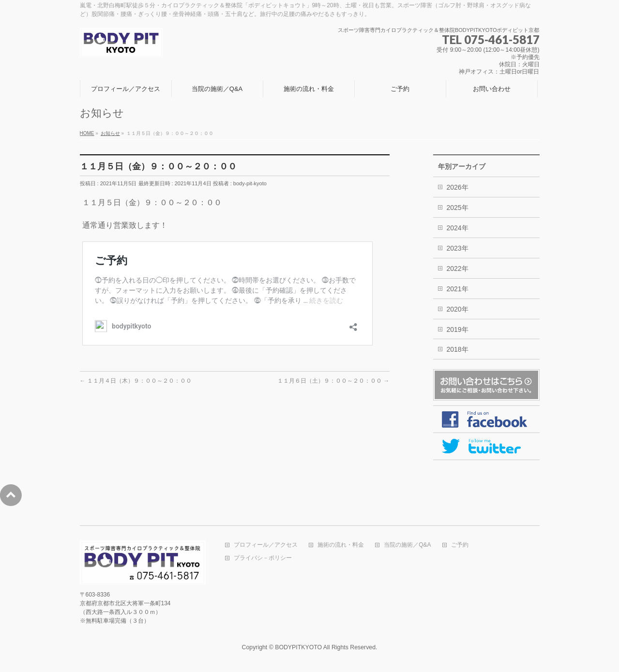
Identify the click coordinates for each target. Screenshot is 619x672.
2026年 (458, 187)
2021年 (458, 289)
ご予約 (460, 545)
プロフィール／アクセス (266, 545)
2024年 (458, 228)
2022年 (458, 269)
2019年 (458, 329)
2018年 (458, 349)
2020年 (458, 309)
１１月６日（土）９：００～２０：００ (333, 381)
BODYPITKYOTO (298, 647)
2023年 (458, 248)
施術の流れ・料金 (341, 545)
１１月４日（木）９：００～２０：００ (136, 381)
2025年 (458, 208)
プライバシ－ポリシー (263, 558)
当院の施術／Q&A (407, 545)
